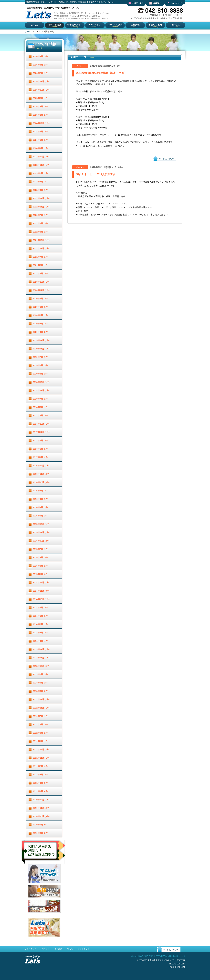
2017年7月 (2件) (41, 441)
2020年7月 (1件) (41, 299)
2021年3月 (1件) (41, 274)
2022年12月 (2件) (41, 198)
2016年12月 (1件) (41, 466)
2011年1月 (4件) (41, 791)
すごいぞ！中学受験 (37, 886)
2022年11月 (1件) (41, 207)
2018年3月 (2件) (41, 415)
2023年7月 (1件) (41, 173)
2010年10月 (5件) (41, 816)
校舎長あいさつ (72, 32)
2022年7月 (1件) (41, 215)
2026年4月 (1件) (41, 56)
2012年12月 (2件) (41, 699)
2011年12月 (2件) (41, 750)
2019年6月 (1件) (41, 365)
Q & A (70, 949)
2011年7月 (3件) (41, 766)
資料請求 (150, 8)
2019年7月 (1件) (41, 357)
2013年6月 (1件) (41, 683)
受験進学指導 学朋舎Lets (32, 969)
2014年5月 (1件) (41, 624)
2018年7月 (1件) (41, 399)
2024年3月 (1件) (41, 148)
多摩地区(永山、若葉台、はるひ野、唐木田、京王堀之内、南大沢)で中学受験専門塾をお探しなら (38, 29)
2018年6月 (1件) (41, 407)
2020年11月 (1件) (41, 290)
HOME (28, 32)
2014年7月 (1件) (41, 608)
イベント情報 (51, 32)
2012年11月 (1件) (41, 708)
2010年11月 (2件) (41, 808)
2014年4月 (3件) (41, 633)
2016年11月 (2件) (41, 474)
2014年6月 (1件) (41, 616)
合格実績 (129, 32)
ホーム (28, 32)
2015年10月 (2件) (41, 541)
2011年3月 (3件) (41, 783)
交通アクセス (134, 8)
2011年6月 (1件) (41, 775)
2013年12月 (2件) (41, 649)
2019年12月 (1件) (41, 340)
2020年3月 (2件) (41, 332)
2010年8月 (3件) (41, 833)
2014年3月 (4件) (41, 641)
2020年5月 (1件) (41, 315)
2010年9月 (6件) (41, 825)
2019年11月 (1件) (41, 349)
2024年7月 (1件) (41, 132)
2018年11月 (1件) (41, 390)
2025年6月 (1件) (41, 98)
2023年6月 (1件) (41, 182)
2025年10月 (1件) (41, 90)
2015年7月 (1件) (41, 549)
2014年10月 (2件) (41, 599)
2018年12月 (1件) (41, 382)
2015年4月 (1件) (41, 557)
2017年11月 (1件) (41, 432)
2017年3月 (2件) (41, 457)
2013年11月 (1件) (41, 658)
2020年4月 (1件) (41, 324)
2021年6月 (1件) (41, 265)
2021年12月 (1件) (41, 240)
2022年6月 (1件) (41, 223)
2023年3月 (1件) (41, 190)
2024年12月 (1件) (41, 123)
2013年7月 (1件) (41, 674)
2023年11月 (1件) (41, 165)
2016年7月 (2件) (41, 491)
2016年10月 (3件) (41, 482)
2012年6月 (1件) (41, 724)
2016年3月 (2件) (41, 507)
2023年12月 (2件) (41, 157)
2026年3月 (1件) (41, 65)
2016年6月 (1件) (41, 499)
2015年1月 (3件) (41, 574)
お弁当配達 (33, 915)
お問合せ (169, 32)
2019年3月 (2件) (41, 374)
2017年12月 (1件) (41, 424)
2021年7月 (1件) (41, 257)
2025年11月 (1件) (41, 81)
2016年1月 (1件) (41, 516)
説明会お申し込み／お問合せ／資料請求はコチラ (44, 868)
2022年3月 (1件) (41, 232)
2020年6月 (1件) (41, 307)
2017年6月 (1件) (41, 449)
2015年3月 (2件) (41, 566)
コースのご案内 (112, 32)
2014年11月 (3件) (41, 591)
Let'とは (89, 32)
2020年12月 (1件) (41, 282)
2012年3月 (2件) (41, 733)
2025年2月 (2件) (41, 115)
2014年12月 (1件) (41, 583)
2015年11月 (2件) (41, 532)
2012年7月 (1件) (41, 716)
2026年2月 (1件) (41, 73)
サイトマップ (171, 8)
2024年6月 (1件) (41, 140)
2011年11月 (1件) (41, 758)
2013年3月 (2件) (41, 691)
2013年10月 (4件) (41, 666)
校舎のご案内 (151, 32)
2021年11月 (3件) (41, 248)
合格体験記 (33, 901)
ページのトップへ (161, 164)
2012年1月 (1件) (41, 741)
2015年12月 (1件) (41, 524)
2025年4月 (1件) (41, 107)
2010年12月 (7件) (41, 800)
